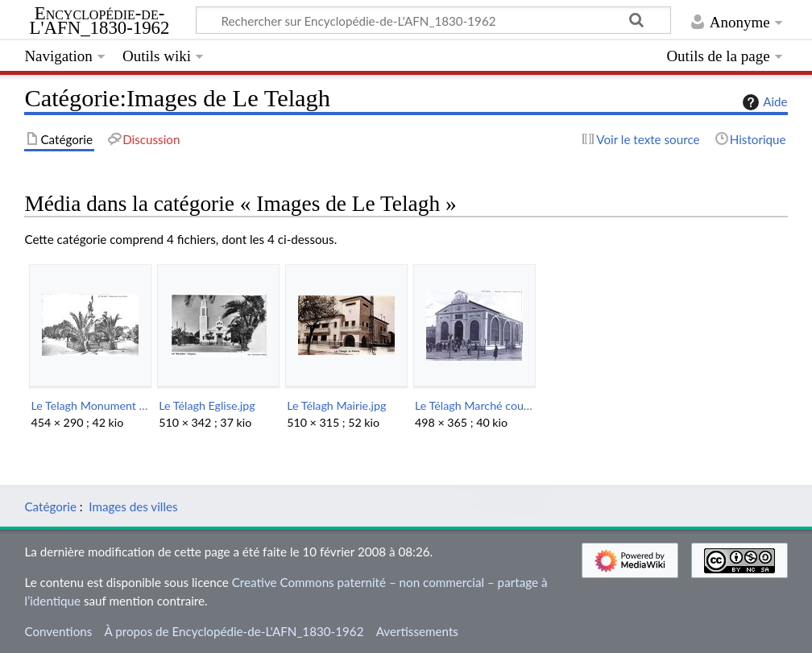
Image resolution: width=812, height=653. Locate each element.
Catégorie (50, 506)
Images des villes (133, 506)
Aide (763, 102)
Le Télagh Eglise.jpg (207, 405)
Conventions (58, 631)
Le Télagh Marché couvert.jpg (474, 405)
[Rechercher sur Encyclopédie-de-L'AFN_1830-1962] (433, 20)
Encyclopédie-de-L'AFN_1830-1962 (100, 21)
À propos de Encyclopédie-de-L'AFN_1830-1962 (234, 631)
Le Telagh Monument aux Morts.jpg (90, 405)
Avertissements (417, 631)
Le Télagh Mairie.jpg (336, 405)
